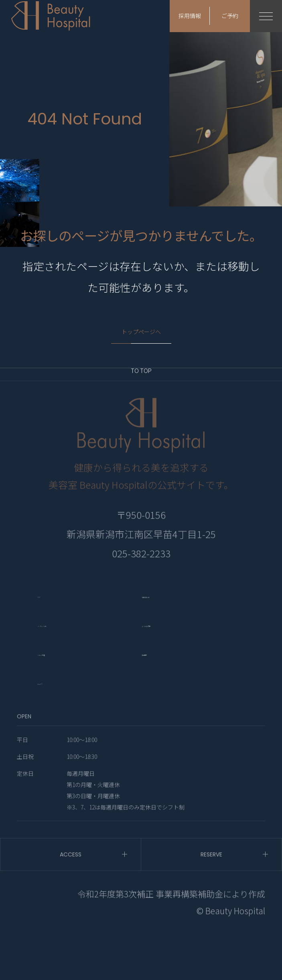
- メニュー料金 (68, 698)
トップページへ (141, 332)
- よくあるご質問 (178, 669)
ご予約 (230, 16)
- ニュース (59, 727)
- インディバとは (73, 669)
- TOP (49, 641)
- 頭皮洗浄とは (173, 641)
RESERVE (211, 901)
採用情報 (190, 16)
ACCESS (71, 901)
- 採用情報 (163, 698)
